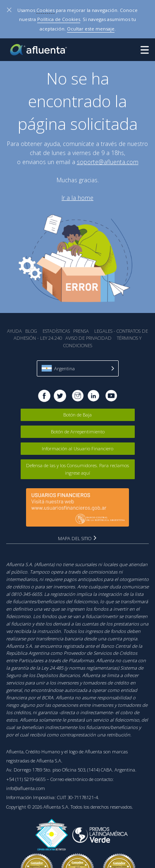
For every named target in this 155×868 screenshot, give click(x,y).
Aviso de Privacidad (88, 338)
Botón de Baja (77, 415)
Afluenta (39, 50)
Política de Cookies (59, 19)
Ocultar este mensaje (91, 29)
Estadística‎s (56, 331)
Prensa (81, 331)
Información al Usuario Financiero (77, 448)
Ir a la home (77, 198)
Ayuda (14, 331)
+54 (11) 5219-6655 (26, 779)
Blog (31, 331)
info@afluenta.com (26, 788)
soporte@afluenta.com (108, 162)
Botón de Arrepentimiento (78, 432)
